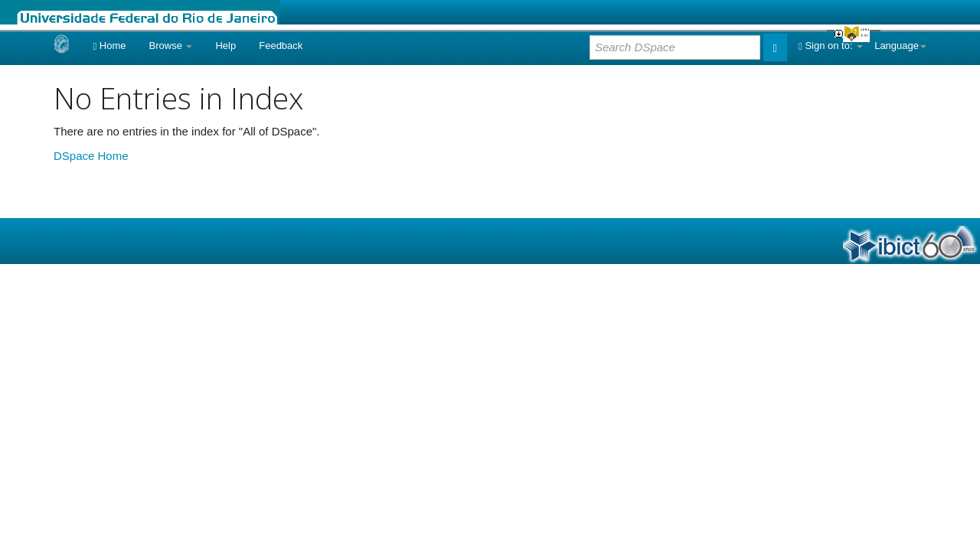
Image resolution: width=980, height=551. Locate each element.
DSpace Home (91, 156)
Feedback (281, 46)
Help (225, 46)
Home (109, 46)
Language (900, 46)
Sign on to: (831, 46)
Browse (171, 46)
